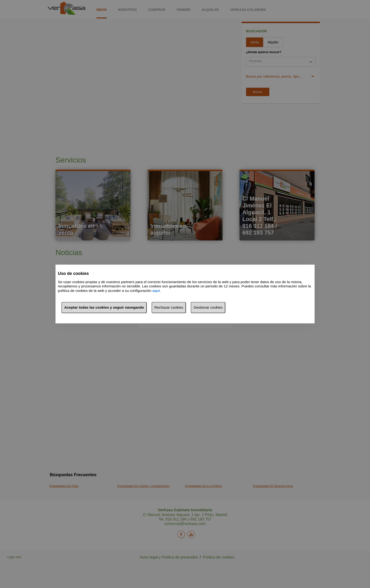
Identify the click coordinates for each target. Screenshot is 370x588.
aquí (156, 291)
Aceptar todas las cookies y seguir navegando (104, 308)
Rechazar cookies (169, 308)
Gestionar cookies (208, 308)
